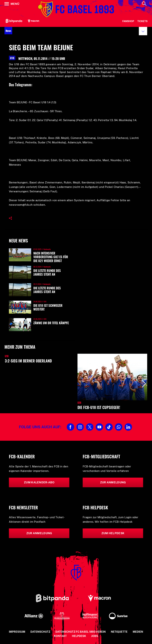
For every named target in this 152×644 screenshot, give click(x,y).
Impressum (17, 632)
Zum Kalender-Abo (39, 482)
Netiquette (119, 632)
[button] (143, 31)
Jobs (95, 636)
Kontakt (60, 636)
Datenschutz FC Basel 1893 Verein (81, 632)
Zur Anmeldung (113, 482)
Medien (138, 632)
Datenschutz (40, 632)
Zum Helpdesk (113, 533)
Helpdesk (79, 636)
